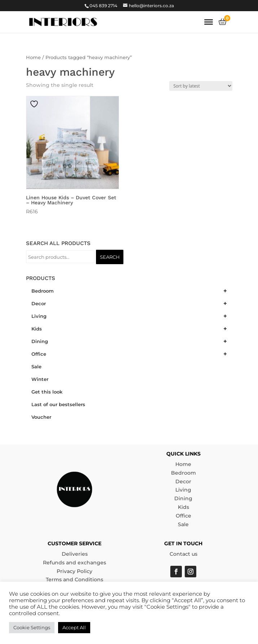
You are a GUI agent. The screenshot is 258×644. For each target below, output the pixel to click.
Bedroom (183, 473)
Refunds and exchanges (75, 563)
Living (183, 490)
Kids (183, 507)
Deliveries (75, 554)
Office (183, 516)
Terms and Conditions (75, 579)
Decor (183, 481)
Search (110, 257)
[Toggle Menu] (209, 22)
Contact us (183, 554)
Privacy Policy (75, 571)
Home (33, 57)
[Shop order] (201, 86)
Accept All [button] (74, 627)
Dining (183, 498)
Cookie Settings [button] (32, 627)
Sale (183, 524)
